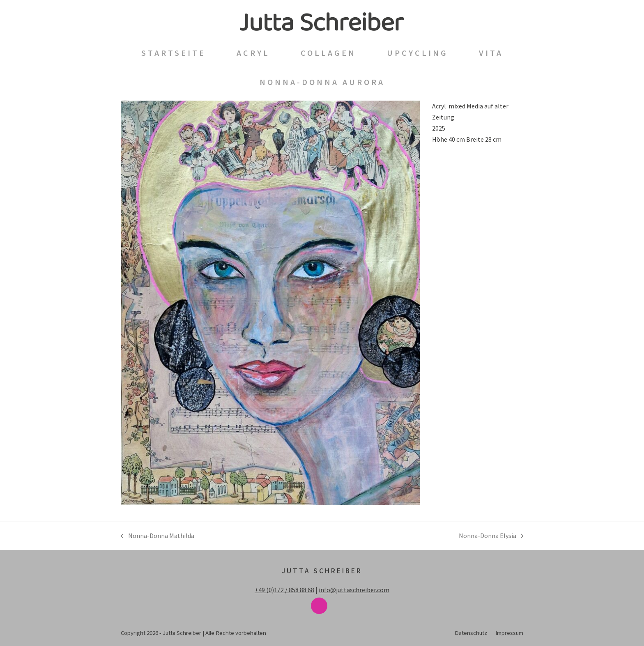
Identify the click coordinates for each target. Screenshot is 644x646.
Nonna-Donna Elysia (491, 536)
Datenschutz (471, 633)
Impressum (509, 633)
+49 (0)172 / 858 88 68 (284, 590)
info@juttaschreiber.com (354, 590)
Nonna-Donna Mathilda (158, 536)
